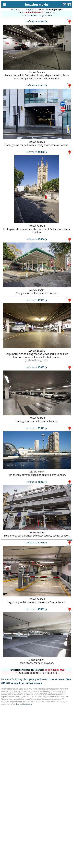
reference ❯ (37, 21)
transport (29, 9)
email (17, 683)
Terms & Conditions (24, 704)
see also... (51, 12)
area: (31, 12)
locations (15, 9)
